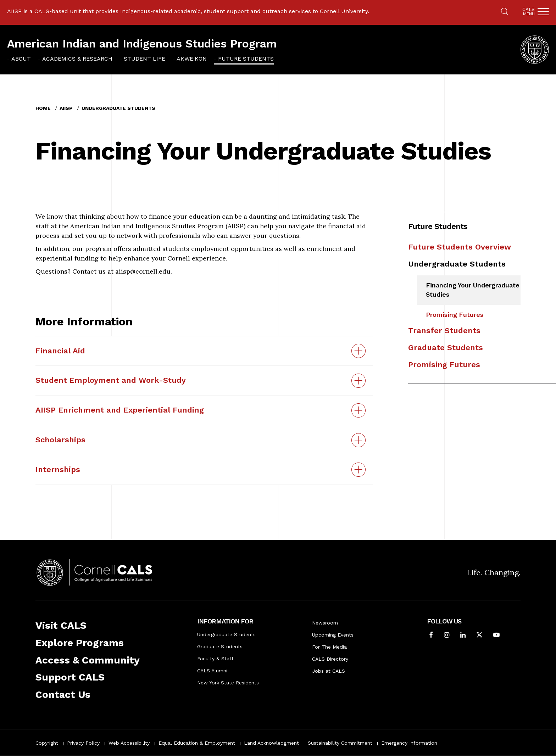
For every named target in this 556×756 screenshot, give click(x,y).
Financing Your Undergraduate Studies (473, 290)
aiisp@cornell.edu (143, 271)
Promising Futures (455, 315)
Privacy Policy (83, 743)
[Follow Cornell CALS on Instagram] (447, 636)
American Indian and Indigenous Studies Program (142, 44)
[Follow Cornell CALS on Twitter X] (479, 636)
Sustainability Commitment (340, 743)
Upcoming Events (333, 635)
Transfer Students (444, 331)
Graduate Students (446, 348)
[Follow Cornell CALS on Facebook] (431, 636)
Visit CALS (61, 625)
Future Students (246, 59)
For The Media (329, 647)
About (21, 59)
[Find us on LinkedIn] (463, 636)
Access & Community (88, 660)
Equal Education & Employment (197, 743)
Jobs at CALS (329, 671)
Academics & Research (77, 59)
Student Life (144, 59)
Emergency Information (409, 743)
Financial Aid (60, 351)
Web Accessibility (129, 743)
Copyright (47, 743)
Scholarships (60, 440)
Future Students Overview (460, 247)
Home (43, 108)
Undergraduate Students (118, 108)
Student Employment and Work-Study (111, 380)
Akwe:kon (192, 59)
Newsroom (325, 623)
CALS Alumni (212, 671)
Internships (58, 469)
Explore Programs (80, 643)
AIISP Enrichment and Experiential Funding (120, 410)
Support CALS (70, 677)
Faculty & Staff (215, 659)
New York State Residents (228, 683)
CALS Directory (330, 659)
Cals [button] (529, 12)
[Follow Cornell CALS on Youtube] (496, 636)
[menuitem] (19, 59)
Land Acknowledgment (271, 743)
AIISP (66, 108)
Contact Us (63, 695)
